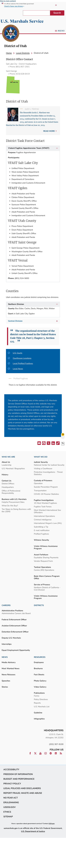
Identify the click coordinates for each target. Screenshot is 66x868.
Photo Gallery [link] (40, 681)
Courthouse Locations (22, 358)
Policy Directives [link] (41, 699)
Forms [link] (37, 696)
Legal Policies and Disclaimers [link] (22, 788)
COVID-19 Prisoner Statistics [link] (46, 494)
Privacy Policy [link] (12, 784)
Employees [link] (39, 662)
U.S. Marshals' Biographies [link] (13, 468)
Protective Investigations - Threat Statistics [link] (48, 473)
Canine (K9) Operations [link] (44, 570)
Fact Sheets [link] (39, 675)
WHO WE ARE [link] (8, 457)
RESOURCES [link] (40, 657)
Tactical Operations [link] (42, 567)
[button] (39, 444)
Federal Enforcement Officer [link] (14, 620)
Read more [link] (49, 131)
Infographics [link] (39, 719)
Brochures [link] (38, 668)
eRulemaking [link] (11, 802)
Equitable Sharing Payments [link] (46, 557)
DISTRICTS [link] (39, 605)
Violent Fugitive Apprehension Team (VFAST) (33, 148)
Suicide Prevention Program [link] (46, 487)
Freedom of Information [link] (18, 774)
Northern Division (33, 304)
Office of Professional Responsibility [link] (11, 492)
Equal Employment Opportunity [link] (16, 650)
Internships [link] (7, 644)
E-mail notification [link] (42, 530)
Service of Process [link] (42, 585)
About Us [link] (6, 462)
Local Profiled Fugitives (23, 363)
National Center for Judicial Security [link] (49, 465)
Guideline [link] (38, 713)
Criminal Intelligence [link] (43, 520)
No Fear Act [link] (11, 798)
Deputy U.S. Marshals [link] (11, 638)
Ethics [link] (7, 812)
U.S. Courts (18, 353)
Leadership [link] (7, 465)
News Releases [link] (9, 675)
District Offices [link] (8, 484)
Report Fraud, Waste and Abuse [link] (23, 793)
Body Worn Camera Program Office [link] (47, 577)
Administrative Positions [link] (12, 611)
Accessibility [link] (11, 769)
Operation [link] (38, 483)
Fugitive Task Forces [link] (43, 507)
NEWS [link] (5, 657)
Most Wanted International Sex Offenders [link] (47, 511)
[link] (11, 33)
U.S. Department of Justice (33, 831)
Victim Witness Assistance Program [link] (46, 547)
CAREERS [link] (6, 605)
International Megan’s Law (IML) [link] (48, 523)
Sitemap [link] (8, 817)
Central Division (33, 321)
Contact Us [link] (7, 481)
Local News (18, 369)
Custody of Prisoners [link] (43, 480)
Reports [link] (37, 703)
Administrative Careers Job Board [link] (16, 613)
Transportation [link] (40, 490)
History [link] (5, 475)
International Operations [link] (44, 516)
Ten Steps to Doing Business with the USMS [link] (16, 510)
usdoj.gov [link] (9, 807)
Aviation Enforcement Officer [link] (14, 626)
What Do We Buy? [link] (10, 506)
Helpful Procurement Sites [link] (13, 502)
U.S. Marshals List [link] (42, 707)
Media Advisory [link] (9, 662)
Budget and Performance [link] (19, 779)
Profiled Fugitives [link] (41, 534)
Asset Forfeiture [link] (41, 555)
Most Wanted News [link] (11, 668)
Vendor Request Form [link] (43, 561)
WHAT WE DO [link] (41, 457)
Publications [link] (39, 693)
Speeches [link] (6, 681)
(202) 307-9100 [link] (56, 744)
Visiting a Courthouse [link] (43, 468)
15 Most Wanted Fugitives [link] (45, 503)
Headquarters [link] (8, 487)
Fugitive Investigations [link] (44, 500)
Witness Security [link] (41, 540)
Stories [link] (5, 687)
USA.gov (52, 824)
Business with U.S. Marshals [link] (14, 499)
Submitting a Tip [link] (41, 527)
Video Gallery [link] (40, 687)
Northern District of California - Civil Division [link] (47, 589)
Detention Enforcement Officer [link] (15, 632)
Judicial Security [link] (41, 462)
